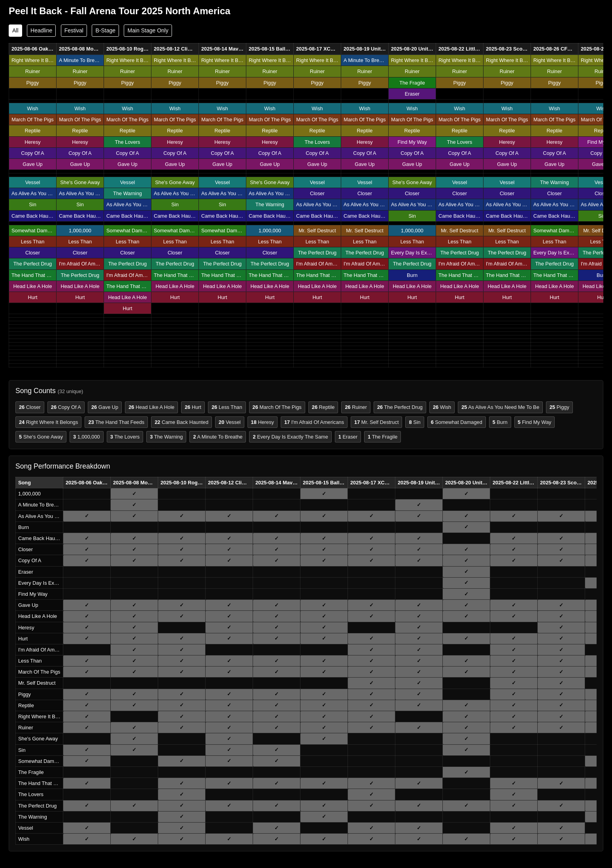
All (15, 30)
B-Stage (105, 30)
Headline (41, 30)
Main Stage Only (148, 30)
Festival (74, 30)
